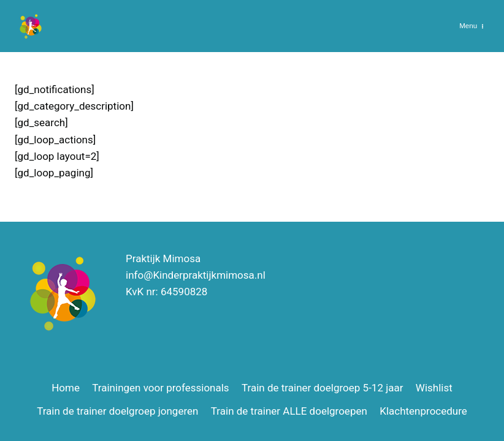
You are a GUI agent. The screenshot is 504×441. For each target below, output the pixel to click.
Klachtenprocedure (423, 411)
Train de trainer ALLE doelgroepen (289, 411)
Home (66, 388)
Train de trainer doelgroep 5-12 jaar (322, 388)
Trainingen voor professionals (160, 388)
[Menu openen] (472, 26)
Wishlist (434, 388)
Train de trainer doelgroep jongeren (117, 411)
